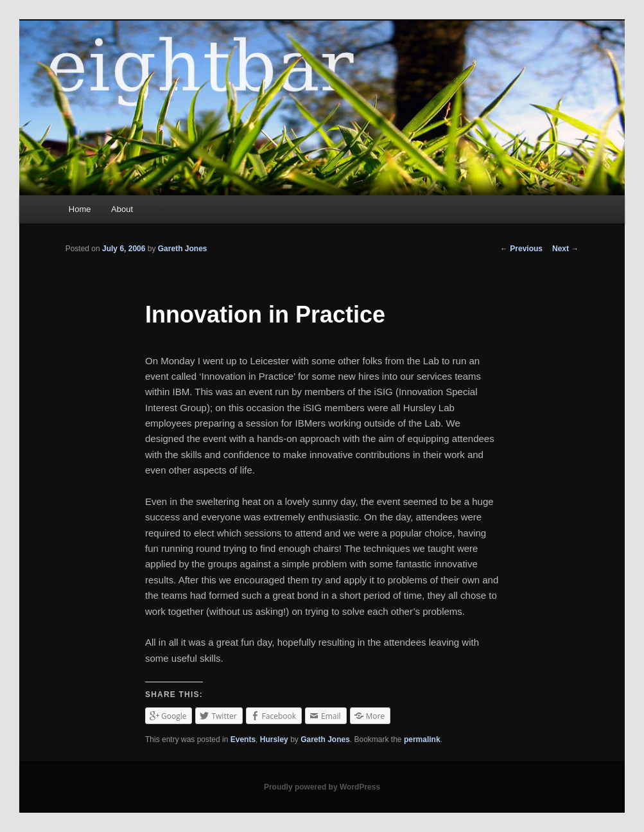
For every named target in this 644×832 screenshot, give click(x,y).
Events (243, 739)
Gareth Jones (183, 249)
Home (80, 209)
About (122, 209)
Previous (521, 249)
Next (565, 249)
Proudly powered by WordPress (322, 787)
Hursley (274, 739)
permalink (422, 739)
